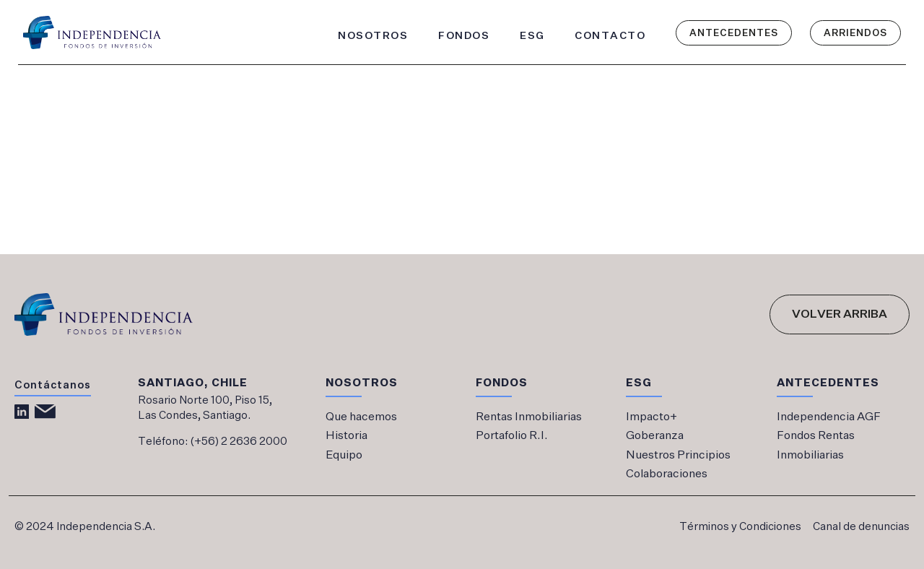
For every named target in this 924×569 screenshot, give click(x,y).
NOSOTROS (373, 35)
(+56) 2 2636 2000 (239, 442)
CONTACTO (610, 35)
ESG (532, 35)
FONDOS (464, 35)
